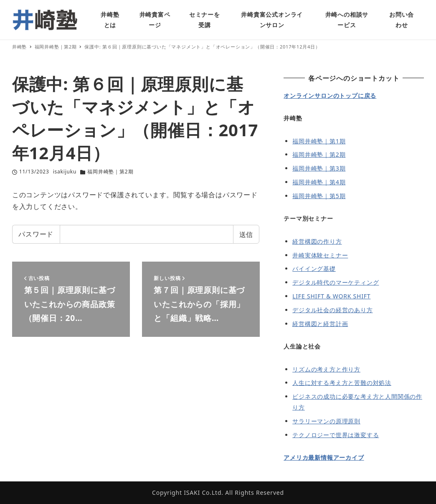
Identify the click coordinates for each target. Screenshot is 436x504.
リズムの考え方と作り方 (326, 369)
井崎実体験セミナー (320, 255)
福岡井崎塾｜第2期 (110, 172)
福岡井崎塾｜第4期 (319, 182)
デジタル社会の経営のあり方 (332, 310)
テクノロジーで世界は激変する (336, 435)
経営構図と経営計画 (320, 324)
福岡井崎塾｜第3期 (319, 168)
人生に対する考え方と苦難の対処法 (342, 383)
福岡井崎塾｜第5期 (319, 196)
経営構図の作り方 (317, 241)
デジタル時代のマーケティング (336, 282)
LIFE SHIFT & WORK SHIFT (331, 296)
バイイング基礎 (314, 269)
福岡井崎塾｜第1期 (319, 141)
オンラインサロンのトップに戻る (330, 95)
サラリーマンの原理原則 (326, 421)
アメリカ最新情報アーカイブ (324, 457)
